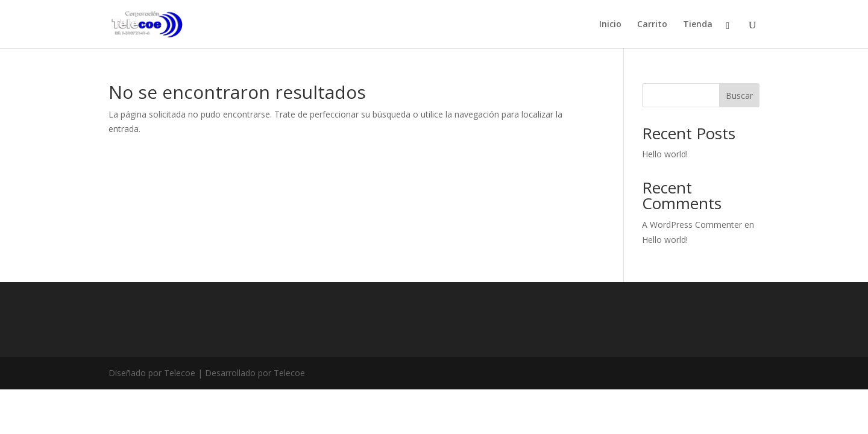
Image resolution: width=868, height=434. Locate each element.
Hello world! (665, 154)
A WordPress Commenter (692, 225)
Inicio (610, 25)
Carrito (652, 25)
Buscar (739, 96)
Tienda (698, 25)
